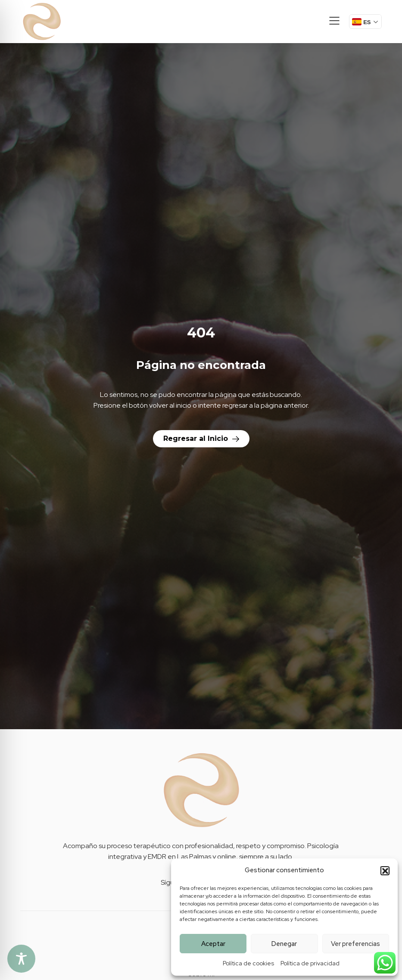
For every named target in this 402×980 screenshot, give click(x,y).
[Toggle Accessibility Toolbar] (21, 959)
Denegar (284, 944)
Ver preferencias (355, 944)
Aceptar (213, 944)
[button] (385, 871)
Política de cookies (248, 963)
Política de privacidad (310, 963)
